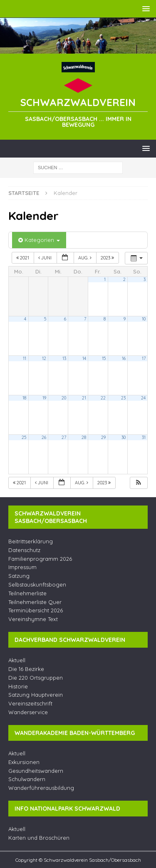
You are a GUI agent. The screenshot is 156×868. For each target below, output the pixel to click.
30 (124, 437)
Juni (46, 258)
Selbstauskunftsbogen (37, 584)
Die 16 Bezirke (26, 669)
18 (24, 398)
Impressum (22, 567)
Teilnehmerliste (27, 593)
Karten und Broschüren (39, 838)
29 (103, 437)
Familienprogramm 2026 (40, 559)
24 (143, 398)
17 (144, 358)
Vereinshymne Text (33, 619)
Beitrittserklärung (31, 541)
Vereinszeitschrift (30, 703)
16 (124, 358)
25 (24, 437)
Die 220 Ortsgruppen (36, 678)
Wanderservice (28, 712)
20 (64, 398)
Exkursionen (24, 762)
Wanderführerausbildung (41, 788)
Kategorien (39, 240)
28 (84, 437)
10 (144, 319)
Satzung (19, 576)
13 (64, 358)
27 (64, 437)
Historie (18, 686)
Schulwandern (27, 779)
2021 (23, 258)
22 (103, 398)
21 (84, 398)
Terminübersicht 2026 (36, 610)
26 (44, 437)
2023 (108, 258)
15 (104, 358)
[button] (139, 483)
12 (44, 358)
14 (84, 358)
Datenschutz (24, 550)
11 (25, 358)
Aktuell (17, 660)
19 (44, 398)
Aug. (85, 258)
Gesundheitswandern (36, 771)
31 (144, 437)
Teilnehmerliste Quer (35, 602)
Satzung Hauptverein (36, 695)
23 (123, 398)
